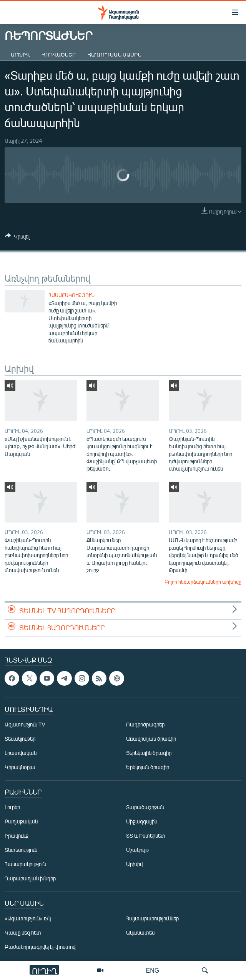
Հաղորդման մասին (115, 54)
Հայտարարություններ (152, 918)
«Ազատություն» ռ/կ (28, 918)
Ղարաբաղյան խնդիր (30, 878)
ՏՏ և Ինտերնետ (146, 836)
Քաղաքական (21, 821)
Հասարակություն (71, 295)
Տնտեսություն (21, 850)
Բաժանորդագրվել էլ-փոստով (40, 947)
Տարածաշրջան (145, 807)
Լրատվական (21, 753)
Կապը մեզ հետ (23, 932)
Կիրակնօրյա (20, 767)
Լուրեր (12, 807)
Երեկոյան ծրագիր (148, 767)
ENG (153, 970)
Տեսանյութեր (20, 739)
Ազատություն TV (25, 724)
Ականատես (140, 932)
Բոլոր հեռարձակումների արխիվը (203, 582)
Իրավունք (17, 836)
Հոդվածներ (59, 54)
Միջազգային (142, 821)
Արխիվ (20, 54)
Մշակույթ (137, 850)
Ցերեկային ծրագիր (149, 753)
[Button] (17, 238)
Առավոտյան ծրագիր (151, 739)
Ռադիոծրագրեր (145, 724)
